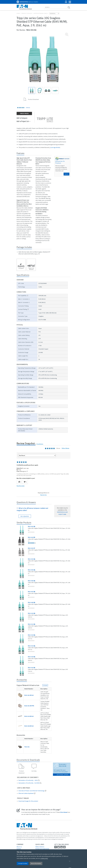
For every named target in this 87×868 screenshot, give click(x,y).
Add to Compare (22, 118)
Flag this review (21, 486)
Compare (45, 685)
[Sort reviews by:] (37, 455)
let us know (64, 812)
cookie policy (44, 858)
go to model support (63, 775)
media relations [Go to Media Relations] (40, 847)
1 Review (28, 108)
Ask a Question (25, 516)
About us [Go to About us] (19, 847)
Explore (66, 174)
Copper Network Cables (41, 13)
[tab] (34, 509)
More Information (36, 863)
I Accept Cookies (23, 863)
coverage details (55, 147)
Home (18, 13)
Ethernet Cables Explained (26, 793)
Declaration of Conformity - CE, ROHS (29, 783)
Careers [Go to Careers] (19, 849)
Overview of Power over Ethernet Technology (31, 791)
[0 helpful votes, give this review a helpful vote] (19, 482)
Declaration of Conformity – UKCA (28, 780)
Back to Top (43, 495)
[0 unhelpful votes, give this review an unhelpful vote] (25, 482)
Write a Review (65, 448)
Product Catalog (27, 13)
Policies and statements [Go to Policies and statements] (42, 849)
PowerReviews (40, 444)
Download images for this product (28, 801)
